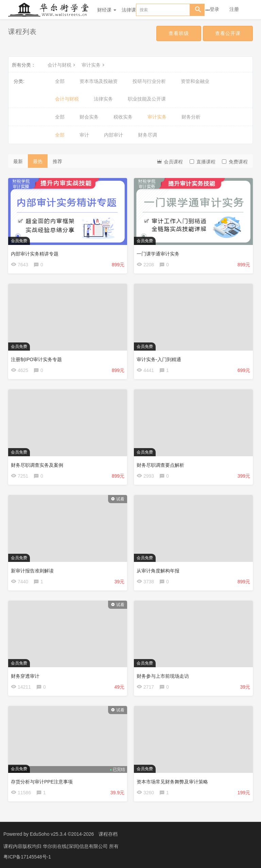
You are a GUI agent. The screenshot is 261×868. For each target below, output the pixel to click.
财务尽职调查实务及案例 (37, 465)
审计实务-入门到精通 (159, 359)
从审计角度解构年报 (158, 571)
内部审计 (114, 135)
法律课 (129, 10)
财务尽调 (147, 135)
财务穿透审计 (25, 676)
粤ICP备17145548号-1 (27, 856)
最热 (38, 161)
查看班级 (179, 33)
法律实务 (103, 99)
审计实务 (94, 65)
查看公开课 (228, 33)
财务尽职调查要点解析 (160, 465)
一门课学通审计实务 (158, 254)
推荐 (57, 161)
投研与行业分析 (149, 81)
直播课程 (203, 162)
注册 (234, 9)
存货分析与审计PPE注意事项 (42, 782)
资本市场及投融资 (99, 81)
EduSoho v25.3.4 (48, 834)
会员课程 (170, 161)
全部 (60, 81)
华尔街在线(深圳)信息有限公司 (76, 846)
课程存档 (108, 834)
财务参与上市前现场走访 (163, 676)
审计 (84, 135)
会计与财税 (62, 65)
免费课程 (235, 162)
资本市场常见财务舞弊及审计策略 (172, 782)
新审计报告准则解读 (32, 571)
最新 (18, 161)
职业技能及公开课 (147, 99)
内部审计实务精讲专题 (35, 254)
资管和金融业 (195, 81)
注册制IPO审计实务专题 (36, 359)
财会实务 (89, 117)
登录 (214, 9)
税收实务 (123, 117)
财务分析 (191, 117)
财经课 (107, 10)
